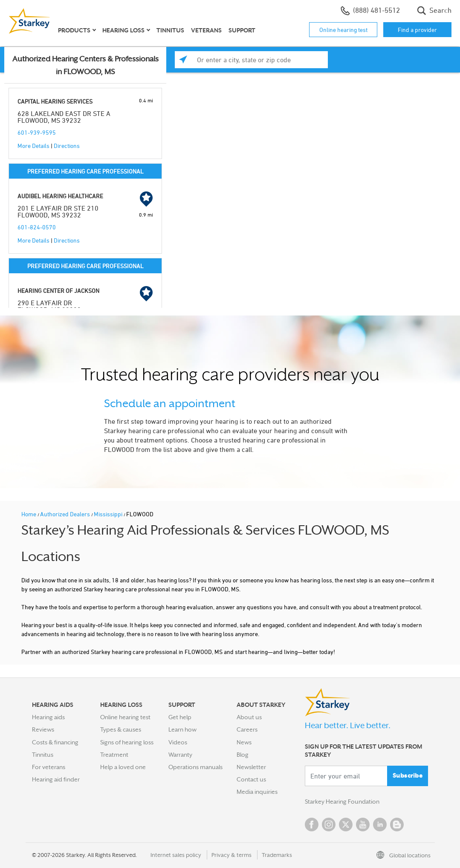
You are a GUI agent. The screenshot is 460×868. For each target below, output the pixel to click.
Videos (178, 742)
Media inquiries (257, 792)
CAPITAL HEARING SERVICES (55, 101)
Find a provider (417, 30)
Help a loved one (123, 767)
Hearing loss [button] (123, 30)
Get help (180, 717)
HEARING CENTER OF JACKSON (58, 291)
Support (242, 30)
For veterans (49, 767)
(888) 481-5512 (370, 11)
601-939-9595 (37, 132)
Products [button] (74, 30)
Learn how (182, 729)
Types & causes (121, 729)
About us (249, 717)
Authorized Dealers (66, 514)
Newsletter (251, 767)
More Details (33, 146)
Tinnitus (170, 30)
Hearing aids (48, 717)
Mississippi (109, 514)
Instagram (329, 825)
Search (434, 11)
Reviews (43, 729)
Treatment (114, 755)
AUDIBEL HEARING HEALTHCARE (60, 196)
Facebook (312, 825)
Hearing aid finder (56, 779)
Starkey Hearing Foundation (342, 801)
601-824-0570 (37, 227)
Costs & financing (55, 742)
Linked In (380, 825)
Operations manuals (195, 767)
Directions (67, 146)
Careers (247, 729)
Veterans (206, 30)
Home (29, 514)
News (244, 742)
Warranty (180, 755)
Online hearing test (343, 30)
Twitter (346, 825)
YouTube (363, 825)
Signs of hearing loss (127, 742)
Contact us (251, 779)
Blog (243, 755)
